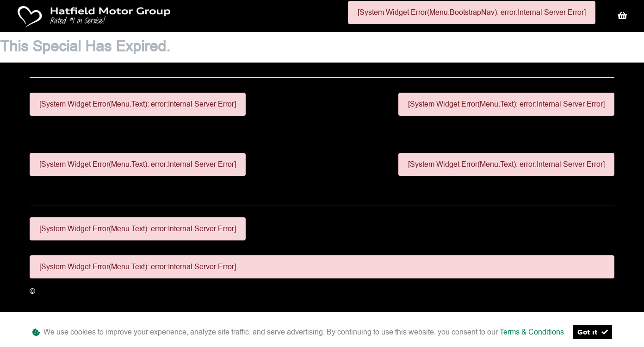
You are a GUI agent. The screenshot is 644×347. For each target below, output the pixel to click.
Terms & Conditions (532, 332)
